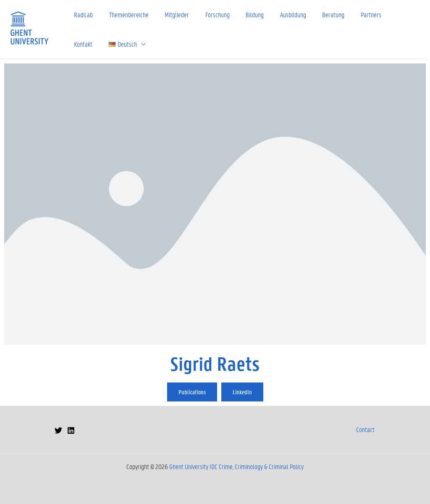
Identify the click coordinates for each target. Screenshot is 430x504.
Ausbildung (283, 15)
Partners (357, 15)
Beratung (321, 15)
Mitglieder (172, 15)
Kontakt (391, 15)
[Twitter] (58, 430)
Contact (365, 429)
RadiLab (83, 15)
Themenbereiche (126, 15)
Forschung (211, 15)
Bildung (246, 15)
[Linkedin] (71, 430)
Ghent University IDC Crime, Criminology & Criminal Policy (236, 466)
